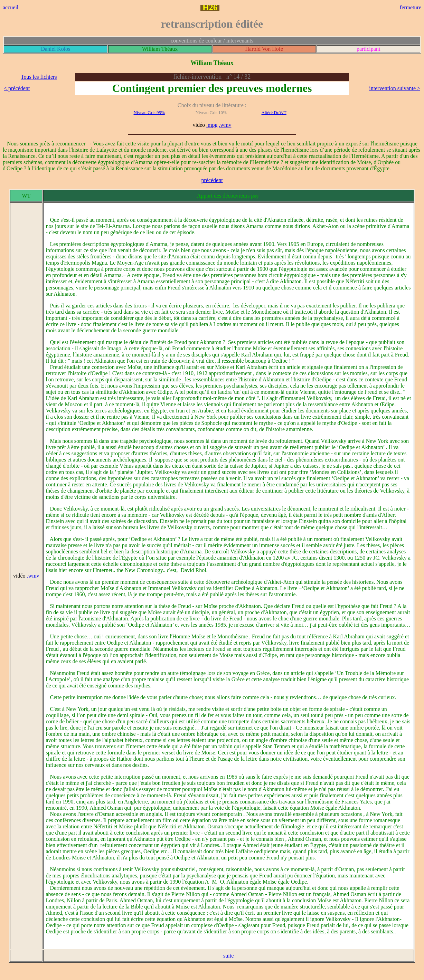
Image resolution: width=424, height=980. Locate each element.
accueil (11, 7)
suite (228, 956)
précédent (212, 180)
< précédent (17, 88)
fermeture (411, 7)
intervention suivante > (395, 88)
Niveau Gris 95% (149, 112)
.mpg (212, 125)
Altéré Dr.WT (274, 112)
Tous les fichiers (39, 77)
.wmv (225, 125)
